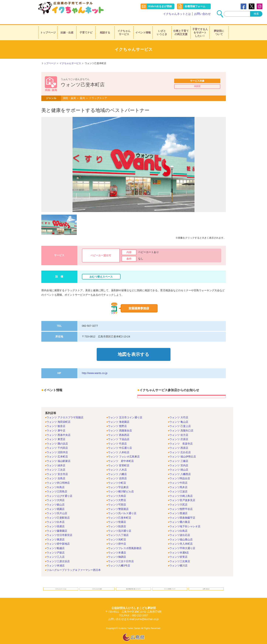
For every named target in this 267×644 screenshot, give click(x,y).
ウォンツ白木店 (56, 515)
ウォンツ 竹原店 (117, 437)
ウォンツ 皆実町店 (119, 459)
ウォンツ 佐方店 (179, 428)
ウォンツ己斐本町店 (120, 511)
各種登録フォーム (195, 6)
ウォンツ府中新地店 (58, 537)
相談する (105, 28)
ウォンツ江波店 (178, 485)
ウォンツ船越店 (56, 542)
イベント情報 (143, 28)
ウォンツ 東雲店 (56, 433)
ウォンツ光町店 (117, 533)
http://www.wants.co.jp (95, 367)
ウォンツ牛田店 (178, 476)
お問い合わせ (202, 14)
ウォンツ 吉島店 (56, 472)
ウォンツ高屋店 (56, 520)
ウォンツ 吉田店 (117, 472)
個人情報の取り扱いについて (133, 584)
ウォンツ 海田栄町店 (58, 415)
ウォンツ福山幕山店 (181, 533)
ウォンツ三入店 (56, 550)
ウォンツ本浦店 (56, 559)
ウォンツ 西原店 (179, 441)
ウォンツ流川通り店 (120, 524)
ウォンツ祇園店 (56, 503)
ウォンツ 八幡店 (117, 468)
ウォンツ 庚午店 (56, 424)
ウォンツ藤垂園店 (57, 524)
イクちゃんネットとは (177, 14)
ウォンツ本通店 (117, 546)
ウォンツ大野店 (117, 494)
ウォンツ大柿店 (117, 489)
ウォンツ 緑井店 (56, 459)
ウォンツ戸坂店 (56, 546)
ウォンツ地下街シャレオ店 (185, 520)
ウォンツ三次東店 (180, 555)
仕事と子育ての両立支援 (181, 28)
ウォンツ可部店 (117, 498)
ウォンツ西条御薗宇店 (182, 511)
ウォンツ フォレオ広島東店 (124, 450)
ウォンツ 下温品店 (119, 433)
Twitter (252, 6)
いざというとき (162, 28)
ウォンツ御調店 (117, 550)
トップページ (48, 28)
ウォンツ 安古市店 (57, 468)
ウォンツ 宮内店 (179, 459)
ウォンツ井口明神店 (58, 476)
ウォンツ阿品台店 (180, 472)
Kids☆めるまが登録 (160, 6)
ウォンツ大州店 (56, 494)
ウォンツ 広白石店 (180, 446)
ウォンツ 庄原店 (179, 433)
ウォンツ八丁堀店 (118, 529)
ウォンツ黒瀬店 (178, 507)
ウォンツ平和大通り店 (182, 542)
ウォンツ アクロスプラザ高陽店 (65, 411)
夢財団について (219, 28)
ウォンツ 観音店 (56, 420)
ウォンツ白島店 (178, 524)
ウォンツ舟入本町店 (181, 537)
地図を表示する (133, 350)
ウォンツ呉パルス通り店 (122, 507)
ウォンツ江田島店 (57, 485)
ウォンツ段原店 (117, 520)
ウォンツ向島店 (56, 481)
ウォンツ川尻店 (178, 498)
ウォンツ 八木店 (117, 463)
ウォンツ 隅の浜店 (57, 437)
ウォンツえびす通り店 (59, 489)
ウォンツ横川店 (178, 559)
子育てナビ (86, 28)
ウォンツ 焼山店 (179, 463)
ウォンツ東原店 (56, 533)
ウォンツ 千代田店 (57, 441)
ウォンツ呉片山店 (57, 507)
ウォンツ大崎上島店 (181, 489)
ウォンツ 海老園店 (119, 415)
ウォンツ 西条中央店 (58, 428)
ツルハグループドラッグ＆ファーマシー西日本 (74, 563)
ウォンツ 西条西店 (119, 428)
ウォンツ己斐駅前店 (58, 511)
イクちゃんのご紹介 (97, 584)
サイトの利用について (170, 584)
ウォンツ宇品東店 (118, 481)
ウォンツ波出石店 (180, 529)
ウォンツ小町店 (117, 476)
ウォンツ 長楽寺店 (181, 437)
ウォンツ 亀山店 (179, 415)
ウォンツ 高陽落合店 (120, 424)
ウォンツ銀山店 (56, 498)
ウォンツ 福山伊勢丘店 (183, 450)
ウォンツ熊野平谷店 (181, 503)
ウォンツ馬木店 (178, 481)
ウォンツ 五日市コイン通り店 (125, 411)
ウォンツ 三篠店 (179, 455)
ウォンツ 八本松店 (119, 446)
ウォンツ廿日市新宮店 (59, 529)
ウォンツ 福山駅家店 (58, 455)
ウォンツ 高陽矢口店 (181, 424)
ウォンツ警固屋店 (118, 503)
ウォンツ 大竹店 (179, 411)
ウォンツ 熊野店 (117, 420)
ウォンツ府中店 (117, 537)
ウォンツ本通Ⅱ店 (179, 546)
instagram (260, 6)
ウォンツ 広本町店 (57, 450)
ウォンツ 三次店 (56, 463)
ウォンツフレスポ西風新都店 (125, 542)
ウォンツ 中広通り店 (120, 441)
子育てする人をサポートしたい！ (200, 28)
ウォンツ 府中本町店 (121, 455)
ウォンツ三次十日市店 (121, 555)
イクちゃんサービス (124, 28)
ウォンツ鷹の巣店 (180, 515)
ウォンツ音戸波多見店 (182, 494)
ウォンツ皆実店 (178, 550)
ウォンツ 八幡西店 (180, 468)
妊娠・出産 (67, 28)
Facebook (243, 6)
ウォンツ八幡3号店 (119, 559)
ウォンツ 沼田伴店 (57, 446)
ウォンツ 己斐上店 (180, 420)
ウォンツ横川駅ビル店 (121, 485)
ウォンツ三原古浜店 (58, 555)
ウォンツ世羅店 (117, 515)
